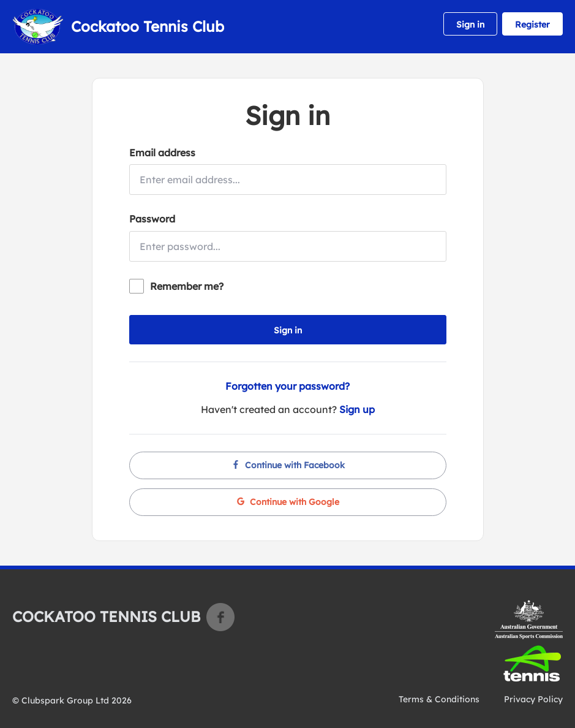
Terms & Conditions (439, 699)
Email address (162, 153)
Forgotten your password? (287, 386)
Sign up (357, 409)
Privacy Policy (533, 699)
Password (152, 219)
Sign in (470, 25)
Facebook (220, 617)
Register (532, 25)
